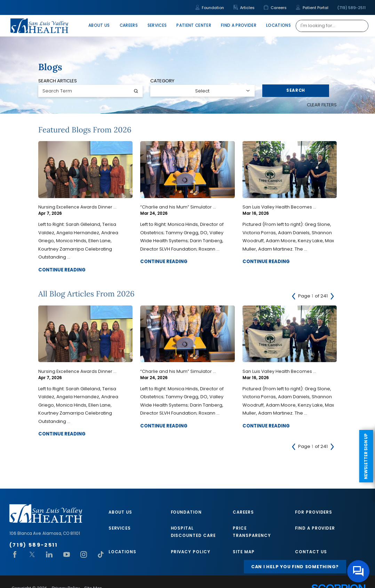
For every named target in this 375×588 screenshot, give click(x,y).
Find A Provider (315, 528)
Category (162, 81)
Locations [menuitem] (278, 25)
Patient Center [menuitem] (194, 25)
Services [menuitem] (157, 25)
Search (296, 90)
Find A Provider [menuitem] (239, 25)
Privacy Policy (191, 552)
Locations (122, 552)
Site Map (244, 552)
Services (120, 528)
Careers (275, 8)
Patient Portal (312, 8)
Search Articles (58, 81)
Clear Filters (322, 105)
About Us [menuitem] (99, 25)
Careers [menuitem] (129, 25)
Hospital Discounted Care (193, 532)
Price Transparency (252, 532)
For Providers (314, 512)
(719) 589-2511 (352, 8)
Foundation (210, 8)
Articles (244, 8)
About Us (120, 512)
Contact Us (311, 552)
